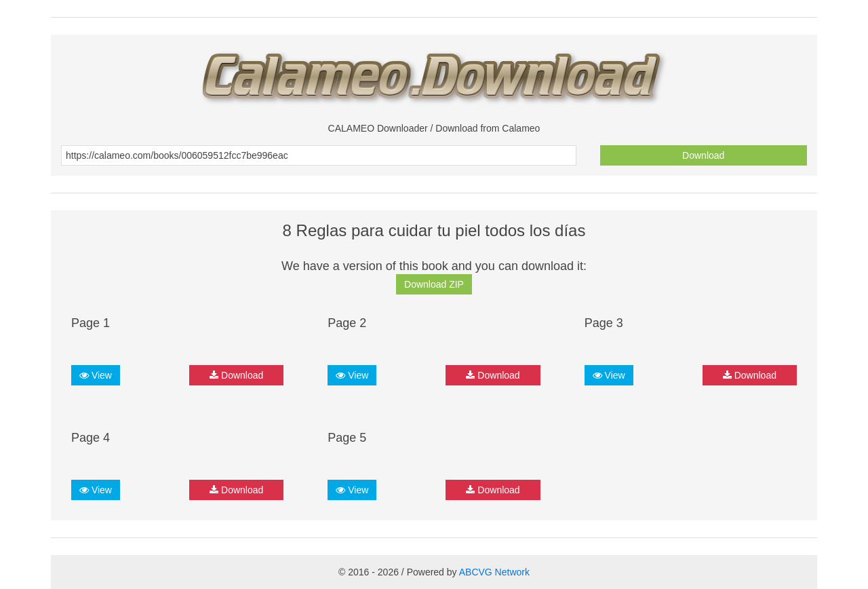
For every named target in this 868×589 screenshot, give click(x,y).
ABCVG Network (494, 572)
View (96, 375)
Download (703, 155)
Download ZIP (434, 284)
